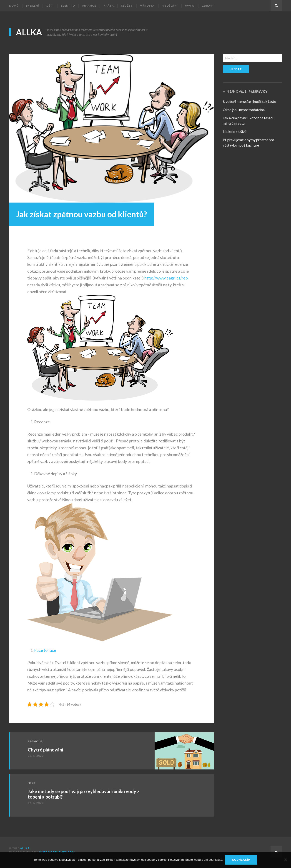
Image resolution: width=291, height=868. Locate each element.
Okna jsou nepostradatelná (244, 110)
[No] (285, 860)
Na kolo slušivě (235, 131)
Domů (14, 6)
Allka (29, 32)
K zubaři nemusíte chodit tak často (250, 101)
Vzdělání (170, 6)
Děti (50, 6)
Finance (89, 6)
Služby (127, 6)
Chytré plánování (45, 750)
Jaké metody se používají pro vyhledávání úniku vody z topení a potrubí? (84, 794)
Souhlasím (241, 860)
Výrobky (148, 6)
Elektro (68, 6)
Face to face (45, 650)
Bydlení (33, 6)
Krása (109, 6)
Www (190, 6)
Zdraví (208, 6)
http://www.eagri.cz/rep (166, 278)
